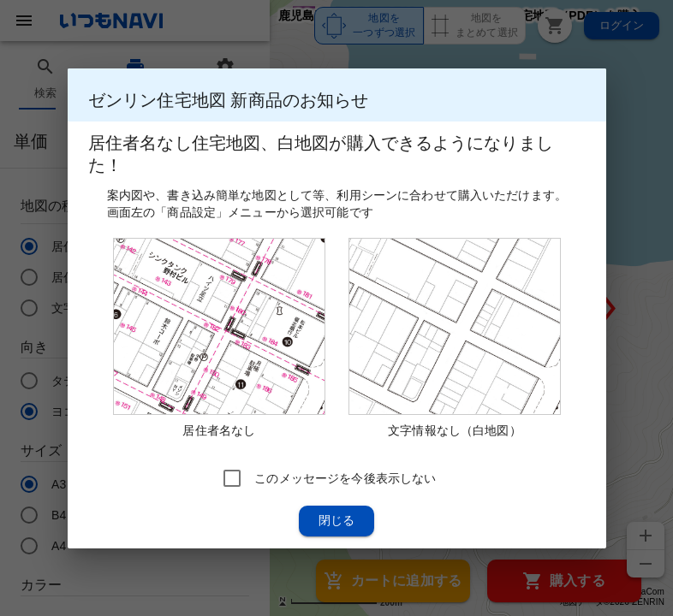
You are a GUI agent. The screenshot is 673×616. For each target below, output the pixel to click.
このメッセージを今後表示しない (345, 477)
